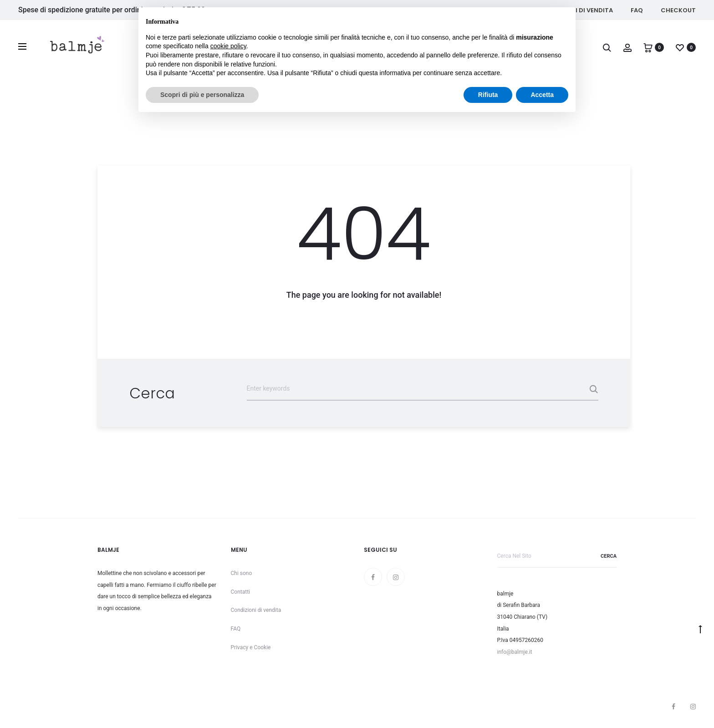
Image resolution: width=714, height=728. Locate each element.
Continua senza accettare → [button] (526, 19)
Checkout (678, 10)
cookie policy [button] (228, 46)
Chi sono (242, 573)
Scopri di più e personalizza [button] (202, 95)
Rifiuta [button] (488, 95)
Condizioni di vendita (256, 610)
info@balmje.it (515, 652)
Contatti (241, 592)
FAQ (637, 10)
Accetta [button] (542, 95)
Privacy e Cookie (251, 647)
